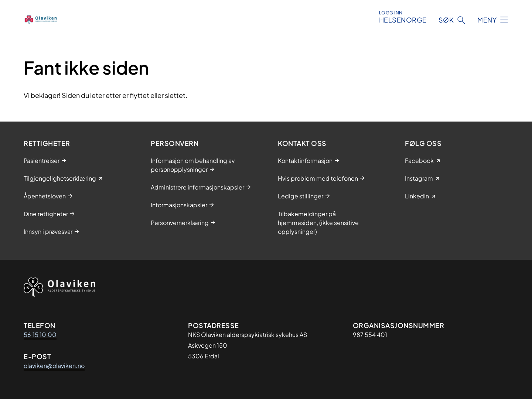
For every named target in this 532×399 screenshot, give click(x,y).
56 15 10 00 (40, 335)
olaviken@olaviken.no (54, 366)
